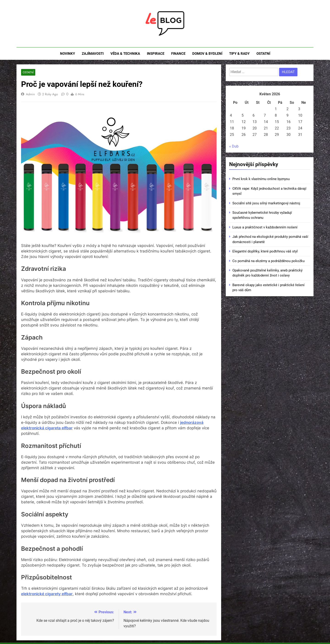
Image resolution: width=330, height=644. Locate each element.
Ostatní (263, 54)
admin (30, 94)
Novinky (67, 54)
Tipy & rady (239, 54)
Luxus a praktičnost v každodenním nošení (265, 227)
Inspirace (156, 54)
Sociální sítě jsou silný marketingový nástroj (266, 203)
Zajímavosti (93, 54)
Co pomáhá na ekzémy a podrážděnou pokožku (268, 261)
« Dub (234, 146)
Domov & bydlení (207, 54)
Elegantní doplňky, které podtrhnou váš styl (265, 251)
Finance (178, 54)
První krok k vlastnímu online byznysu (261, 179)
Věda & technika (125, 54)
